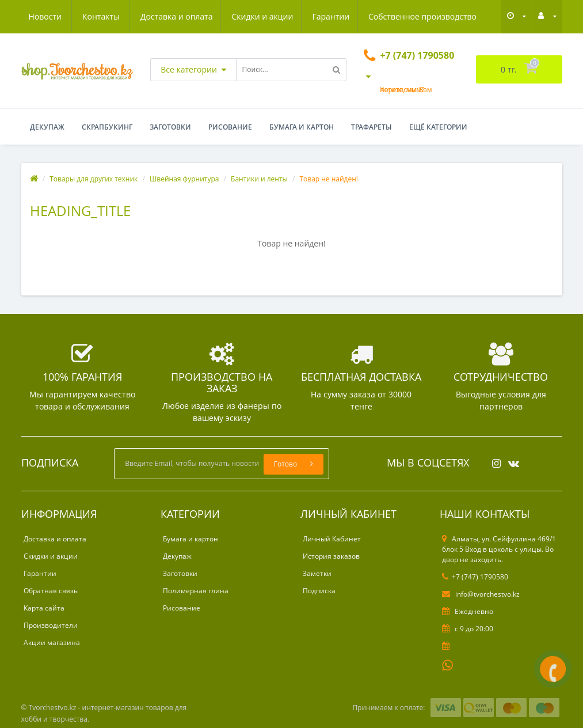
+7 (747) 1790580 (475, 577)
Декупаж (47, 127)
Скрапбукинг (107, 127)
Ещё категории (438, 127)
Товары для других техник (94, 179)
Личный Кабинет (332, 539)
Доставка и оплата (65, 16)
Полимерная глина (196, 591)
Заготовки (170, 127)
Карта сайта (44, 608)
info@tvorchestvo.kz (481, 594)
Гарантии (222, 16)
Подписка (319, 591)
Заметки (317, 573)
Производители (51, 625)
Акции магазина (52, 642)
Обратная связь (51, 591)
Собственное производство (316, 16)
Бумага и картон (302, 127)
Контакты (464, 16)
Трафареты (371, 127)
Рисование (230, 127)
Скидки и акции (152, 16)
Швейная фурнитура (184, 179)
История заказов (331, 556)
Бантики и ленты (259, 179)
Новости (407, 16)
